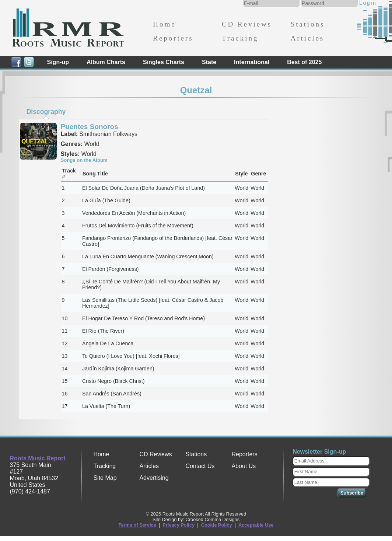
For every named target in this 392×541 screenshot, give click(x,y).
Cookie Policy (217, 525)
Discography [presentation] (46, 112)
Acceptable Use (256, 525)
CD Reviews (247, 24)
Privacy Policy (178, 525)
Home (164, 24)
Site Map (105, 478)
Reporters (173, 38)
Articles (307, 38)
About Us (244, 466)
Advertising (154, 478)
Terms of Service (137, 525)
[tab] (46, 112)
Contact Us (200, 466)
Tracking (240, 38)
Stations (308, 24)
